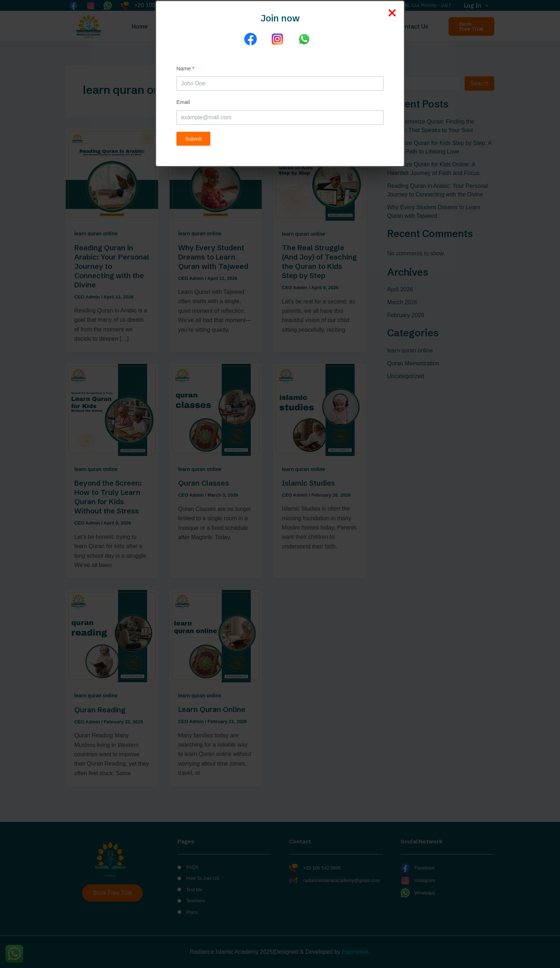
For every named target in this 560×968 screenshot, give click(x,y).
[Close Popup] (396, 10)
